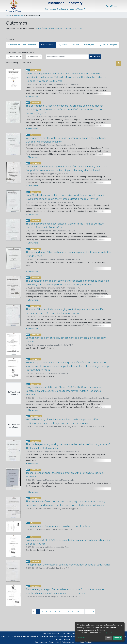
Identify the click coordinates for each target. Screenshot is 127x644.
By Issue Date (47, 45)
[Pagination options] (119, 63)
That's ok (118, 638)
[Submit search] (108, 6)
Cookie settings (41, 642)
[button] (111, 6)
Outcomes (19, 15)
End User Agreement (70, 642)
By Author (63, 45)
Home (9, 15)
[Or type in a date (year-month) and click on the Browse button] (67, 57)
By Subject (89, 45)
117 (88, 612)
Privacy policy (54, 642)
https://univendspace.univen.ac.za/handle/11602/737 (59, 28)
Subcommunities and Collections (22, 45)
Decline (109, 638)
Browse (95, 57)
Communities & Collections (57, 9)
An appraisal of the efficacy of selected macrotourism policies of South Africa (68, 565)
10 (78, 612)
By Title (76, 45)
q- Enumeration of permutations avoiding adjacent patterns (58, 526)
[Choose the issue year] (14, 57)
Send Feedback (86, 642)
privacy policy (107, 633)
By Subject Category (108, 45)
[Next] (93, 612)
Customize (81, 638)
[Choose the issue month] (34, 57)
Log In (117, 6)
